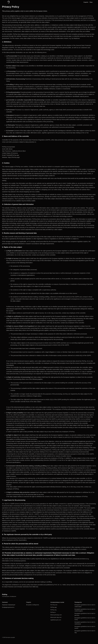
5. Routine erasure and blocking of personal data (19, 233)
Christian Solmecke (23, 587)
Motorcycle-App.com (56, 617)
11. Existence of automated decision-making (18, 578)
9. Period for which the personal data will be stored (20, 544)
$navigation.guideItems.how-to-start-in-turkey (85, 619)
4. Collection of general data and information (18, 204)
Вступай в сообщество (33, 605)
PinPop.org (53, 610)
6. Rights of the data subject (12, 247)
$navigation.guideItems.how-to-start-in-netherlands (85, 623)
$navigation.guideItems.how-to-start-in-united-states (85, 606)
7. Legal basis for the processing (14, 500)
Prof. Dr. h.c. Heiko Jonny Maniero (65, 585)
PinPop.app (54, 607)
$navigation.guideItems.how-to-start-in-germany (85, 614)
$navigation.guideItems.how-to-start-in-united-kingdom (85, 610)
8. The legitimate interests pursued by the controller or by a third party (27, 534)
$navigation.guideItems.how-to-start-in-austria (85, 627)
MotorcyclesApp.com (56, 615)
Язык (91, 2)
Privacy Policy (11, 7)
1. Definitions (7, 42)
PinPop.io (53, 612)
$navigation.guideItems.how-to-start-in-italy (85, 632)
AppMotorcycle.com (56, 620)
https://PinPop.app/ (14, 157)
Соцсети (86, 2)
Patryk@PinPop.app (13, 155)
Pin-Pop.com (54, 605)
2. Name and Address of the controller (16, 136)
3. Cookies (6, 163)
